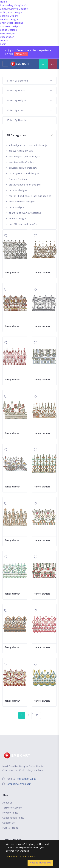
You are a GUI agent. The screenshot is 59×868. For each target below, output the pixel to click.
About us (7, 803)
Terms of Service (12, 808)
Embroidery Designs (13, 5)
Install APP (21, 54)
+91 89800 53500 (27, 779)
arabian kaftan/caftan (21, 162)
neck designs (16, 207)
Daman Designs (18, 179)
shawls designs (18, 219)
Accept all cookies (40, 863)
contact (4, 41)
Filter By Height (29, 100)
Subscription (7, 37)
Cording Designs (9, 16)
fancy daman (13, 273)
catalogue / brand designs (24, 173)
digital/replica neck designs (25, 185)
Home (3, 2)
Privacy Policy (10, 813)
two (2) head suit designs (23, 224)
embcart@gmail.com (19, 784)
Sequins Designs (9, 19)
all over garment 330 (21, 151)
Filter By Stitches (29, 81)
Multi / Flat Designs (11, 12)
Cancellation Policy (13, 818)
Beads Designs (8, 30)
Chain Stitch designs (11, 23)
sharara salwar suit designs (25, 213)
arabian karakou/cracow (23, 168)
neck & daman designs (22, 202)
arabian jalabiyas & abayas (24, 157)
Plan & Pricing (10, 828)
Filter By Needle (29, 120)
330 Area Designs (10, 26)
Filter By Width (29, 91)
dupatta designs (18, 190)
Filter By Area (29, 110)
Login (3, 44)
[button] (29, 135)
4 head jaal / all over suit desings (28, 145)
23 (37, 715)
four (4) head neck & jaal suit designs (30, 196)
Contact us (8, 823)
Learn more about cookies (21, 856)
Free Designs (7, 33)
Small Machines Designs (14, 9)
